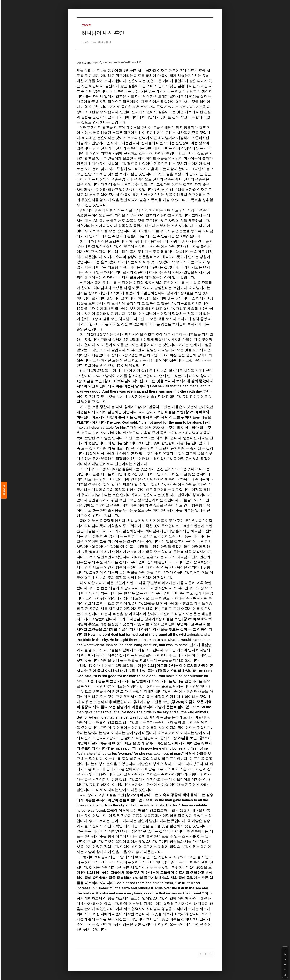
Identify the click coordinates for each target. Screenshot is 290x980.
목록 (4, 490)
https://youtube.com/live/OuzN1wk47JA (117, 62)
